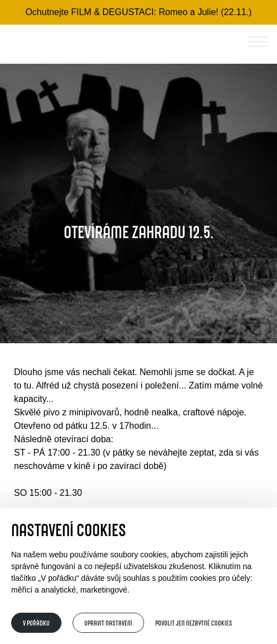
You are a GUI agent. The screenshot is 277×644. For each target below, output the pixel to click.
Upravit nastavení (108, 623)
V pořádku (36, 623)
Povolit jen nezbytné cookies (194, 623)
